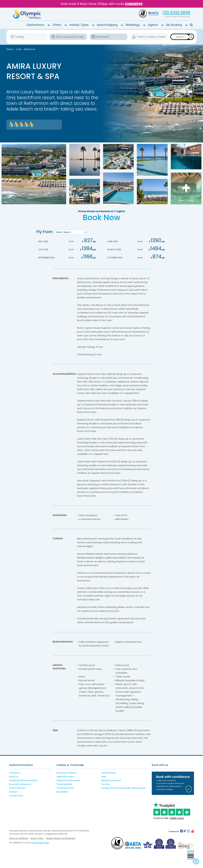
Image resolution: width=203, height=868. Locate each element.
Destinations (36, 25)
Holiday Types (79, 25)
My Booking (174, 25)
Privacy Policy (37, 838)
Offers (57, 25)
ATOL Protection (17, 788)
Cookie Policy (16, 795)
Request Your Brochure (68, 780)
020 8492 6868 (176, 13)
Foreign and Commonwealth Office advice (123, 788)
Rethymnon (30, 49)
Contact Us (15, 773)
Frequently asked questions (23, 780)
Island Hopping (107, 25)
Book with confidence (20, 784)
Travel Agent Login (40, 843)
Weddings (133, 25)
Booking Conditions (67, 773)
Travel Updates (64, 784)
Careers (13, 792)
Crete (19, 49)
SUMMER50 (134, 4)
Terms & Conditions (19, 838)
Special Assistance (111, 780)
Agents (153, 25)
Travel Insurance (65, 788)
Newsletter (62, 792)
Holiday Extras (108, 773)
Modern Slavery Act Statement (61, 838)
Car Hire (106, 784)
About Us (14, 776)
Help (104, 776)
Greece (10, 49)
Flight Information (65, 776)
